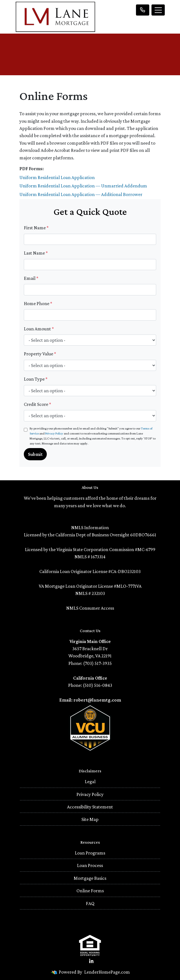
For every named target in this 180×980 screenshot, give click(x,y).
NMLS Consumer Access (90, 608)
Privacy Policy (54, 433)
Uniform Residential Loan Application (57, 177)
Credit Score (38, 404)
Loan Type (36, 379)
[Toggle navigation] (158, 10)
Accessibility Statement (90, 807)
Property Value (40, 354)
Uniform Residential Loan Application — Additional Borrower (81, 194)
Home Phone (38, 303)
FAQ (90, 903)
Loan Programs (90, 853)
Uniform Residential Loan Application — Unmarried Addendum (83, 186)
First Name (36, 228)
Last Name (36, 253)
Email (31, 278)
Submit (35, 454)
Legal (90, 782)
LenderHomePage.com (107, 972)
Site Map (90, 819)
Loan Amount (39, 329)
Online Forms (90, 891)
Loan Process (90, 865)
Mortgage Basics (90, 878)
